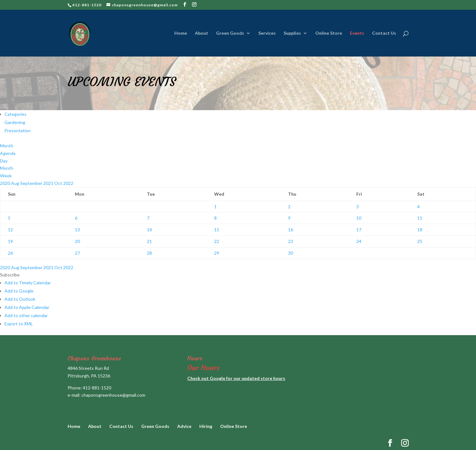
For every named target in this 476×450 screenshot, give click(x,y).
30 (291, 253)
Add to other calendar (26, 315)
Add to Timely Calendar (28, 283)
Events (357, 33)
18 (420, 230)
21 (149, 241)
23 (291, 241)
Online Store (329, 33)
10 (359, 218)
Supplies (292, 33)
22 (217, 241)
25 (420, 241)
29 (217, 253)
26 (10, 253)
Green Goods (230, 33)
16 (291, 230)
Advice (184, 426)
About (202, 33)
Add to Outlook (20, 299)
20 (77, 241)
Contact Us (384, 33)
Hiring (206, 426)
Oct (59, 183)
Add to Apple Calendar (27, 307)
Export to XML (19, 324)
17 (359, 230)
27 (77, 253)
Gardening (15, 122)
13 (77, 230)
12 (10, 230)
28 (149, 253)
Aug (16, 183)
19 (10, 241)
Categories (15, 114)
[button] (10, 275)
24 (359, 241)
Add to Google (19, 291)
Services (267, 33)
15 (217, 230)
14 (149, 230)
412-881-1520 (97, 388)
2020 (6, 183)
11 (420, 218)
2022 (68, 183)
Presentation (18, 130)
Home (181, 33)
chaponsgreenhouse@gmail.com (113, 395)
